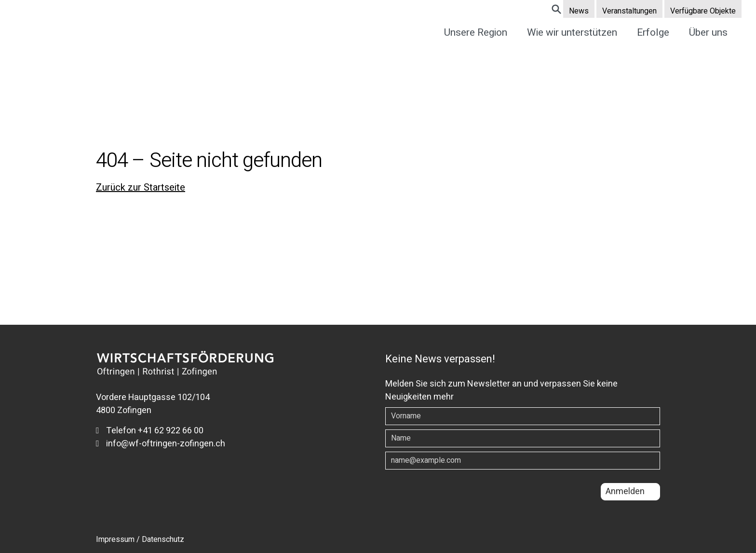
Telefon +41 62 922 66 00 (150, 431)
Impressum (115, 539)
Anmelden (625, 491)
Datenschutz (163, 539)
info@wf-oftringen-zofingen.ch (161, 444)
